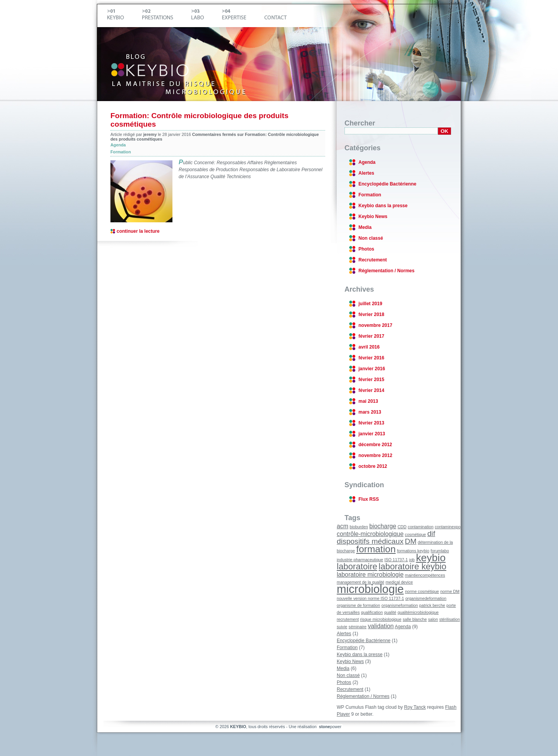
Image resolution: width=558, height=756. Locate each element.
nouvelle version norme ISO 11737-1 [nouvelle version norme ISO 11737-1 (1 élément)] (370, 598)
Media (365, 227)
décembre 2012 (375, 445)
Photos (366, 249)
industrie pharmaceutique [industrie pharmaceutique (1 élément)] (360, 560)
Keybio (122, 16)
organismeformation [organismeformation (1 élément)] (400, 605)
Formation (121, 152)
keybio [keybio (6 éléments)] (431, 558)
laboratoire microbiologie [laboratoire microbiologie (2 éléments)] (370, 575)
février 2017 (371, 336)
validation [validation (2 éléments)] (381, 626)
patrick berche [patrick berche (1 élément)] (432, 605)
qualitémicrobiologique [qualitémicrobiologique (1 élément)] (418, 612)
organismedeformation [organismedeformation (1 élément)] (426, 598)
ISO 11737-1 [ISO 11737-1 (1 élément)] (396, 560)
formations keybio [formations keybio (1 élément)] (413, 551)
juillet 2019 (370, 304)
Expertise (240, 16)
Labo (204, 16)
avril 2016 (369, 347)
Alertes (366, 173)
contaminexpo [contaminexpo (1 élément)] (448, 527)
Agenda (118, 145)
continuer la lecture (138, 231)
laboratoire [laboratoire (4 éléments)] (357, 566)
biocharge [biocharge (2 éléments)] (383, 526)
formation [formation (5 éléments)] (376, 549)
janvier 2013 (372, 434)
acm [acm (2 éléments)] (343, 526)
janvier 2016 (372, 369)
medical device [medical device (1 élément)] (399, 582)
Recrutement (373, 260)
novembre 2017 (375, 325)
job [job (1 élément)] (412, 560)
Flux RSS (369, 499)
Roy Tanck (415, 707)
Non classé (371, 238)
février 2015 (371, 380)
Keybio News (373, 216)
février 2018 (371, 314)
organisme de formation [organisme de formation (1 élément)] (358, 605)
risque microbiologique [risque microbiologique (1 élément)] (381, 619)
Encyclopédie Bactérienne (387, 184)
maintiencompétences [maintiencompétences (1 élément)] (425, 575)
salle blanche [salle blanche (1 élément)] (415, 619)
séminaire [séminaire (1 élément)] (358, 627)
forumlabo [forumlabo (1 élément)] (440, 551)
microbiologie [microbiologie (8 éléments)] (370, 589)
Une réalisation (316, 727)
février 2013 (371, 423)
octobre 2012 (373, 466)
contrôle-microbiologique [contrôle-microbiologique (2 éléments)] (370, 534)
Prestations (164, 16)
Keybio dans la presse (383, 206)
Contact (274, 16)
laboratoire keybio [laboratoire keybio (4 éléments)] (412, 566)
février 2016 (371, 358)
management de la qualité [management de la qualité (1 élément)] (361, 582)
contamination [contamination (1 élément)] (420, 527)
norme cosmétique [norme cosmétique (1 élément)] (422, 591)
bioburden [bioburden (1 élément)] (359, 527)
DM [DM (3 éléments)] (411, 541)
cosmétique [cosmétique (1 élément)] (416, 534)
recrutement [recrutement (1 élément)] (348, 619)
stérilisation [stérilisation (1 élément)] (450, 619)
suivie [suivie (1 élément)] (342, 627)
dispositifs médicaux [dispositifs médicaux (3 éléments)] (370, 541)
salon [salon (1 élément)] (433, 619)
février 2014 (371, 390)
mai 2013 (368, 401)
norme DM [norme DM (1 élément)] (450, 591)
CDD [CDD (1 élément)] (402, 527)
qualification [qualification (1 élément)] (372, 612)
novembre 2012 (375, 455)
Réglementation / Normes (387, 271)
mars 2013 (370, 412)
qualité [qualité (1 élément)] (390, 612)
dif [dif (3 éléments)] (431, 533)
